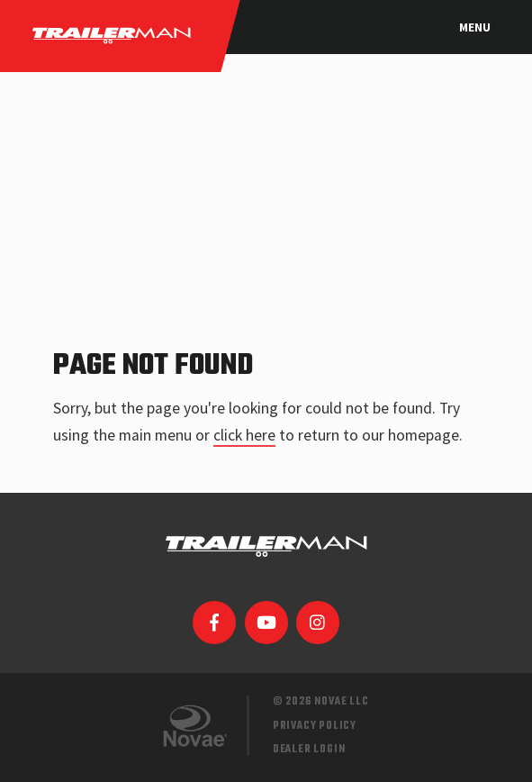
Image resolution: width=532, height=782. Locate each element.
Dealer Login (309, 749)
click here (244, 435)
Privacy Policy (315, 726)
